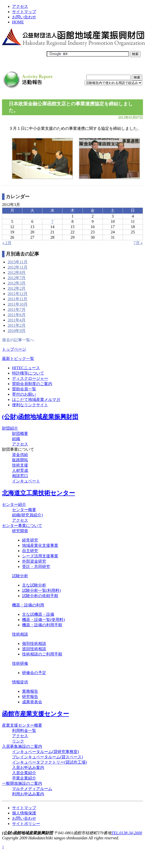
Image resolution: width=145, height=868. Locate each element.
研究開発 (20, 531)
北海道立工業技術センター (39, 493)
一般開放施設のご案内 (22, 783)
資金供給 (20, 455)
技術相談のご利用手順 (42, 654)
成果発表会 (32, 702)
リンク (18, 741)
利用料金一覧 (24, 731)
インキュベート (26, 481)
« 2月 (7, 243)
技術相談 (20, 634)
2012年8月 (17, 273)
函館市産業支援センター (35, 714)
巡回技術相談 (34, 649)
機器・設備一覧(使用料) (44, 620)
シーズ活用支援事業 (40, 556)
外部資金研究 (34, 561)
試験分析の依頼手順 (40, 596)
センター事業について (22, 526)
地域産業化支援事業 (40, 545)
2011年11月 (17, 299)
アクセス (20, 6)
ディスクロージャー (30, 378)
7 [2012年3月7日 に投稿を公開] (52, 221)
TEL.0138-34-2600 (127, 833)
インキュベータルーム (46, 752)
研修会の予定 (34, 673)
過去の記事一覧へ (18, 340)
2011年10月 (17, 304)
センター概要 (24, 510)
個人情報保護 (24, 813)
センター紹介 (14, 504)
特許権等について (28, 373)
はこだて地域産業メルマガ (36, 400)
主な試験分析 (34, 585)
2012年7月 (17, 278)
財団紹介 (10, 428)
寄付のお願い (24, 394)
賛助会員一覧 (24, 389)
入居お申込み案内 (28, 768)
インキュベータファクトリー (50, 762)
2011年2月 (16, 325)
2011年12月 (17, 294)
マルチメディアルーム (32, 789)
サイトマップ (24, 12)
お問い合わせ (24, 17)
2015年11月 (17, 262)
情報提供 (20, 682)
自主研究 (30, 551)
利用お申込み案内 (28, 794)
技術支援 (20, 465)
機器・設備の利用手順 (42, 625)
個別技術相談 (34, 644)
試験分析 (20, 576)
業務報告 (30, 691)
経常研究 (30, 540)
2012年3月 (17, 283)
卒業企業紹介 (24, 778)
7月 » (138, 243)
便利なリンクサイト (30, 405)
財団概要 (20, 433)
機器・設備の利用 (28, 605)
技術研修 (20, 663)
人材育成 (20, 470)
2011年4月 (16, 320)
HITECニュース (26, 368)
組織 (16, 439)
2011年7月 (16, 309)
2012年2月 (17, 288)
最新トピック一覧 (18, 359)
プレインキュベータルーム (48, 757)
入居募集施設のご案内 (22, 746)
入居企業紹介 (24, 773)
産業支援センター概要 (22, 725)
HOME (18, 22)
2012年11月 (17, 267)
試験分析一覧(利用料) (42, 590)
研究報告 (30, 697)
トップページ (14, 349)
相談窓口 (20, 476)
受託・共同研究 (36, 567)
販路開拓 (20, 460)
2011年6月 (16, 315)
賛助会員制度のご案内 (32, 384)
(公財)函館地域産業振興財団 (40, 417)
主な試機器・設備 (38, 614)
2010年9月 (17, 331)
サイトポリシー (26, 824)
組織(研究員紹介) (27, 515)
